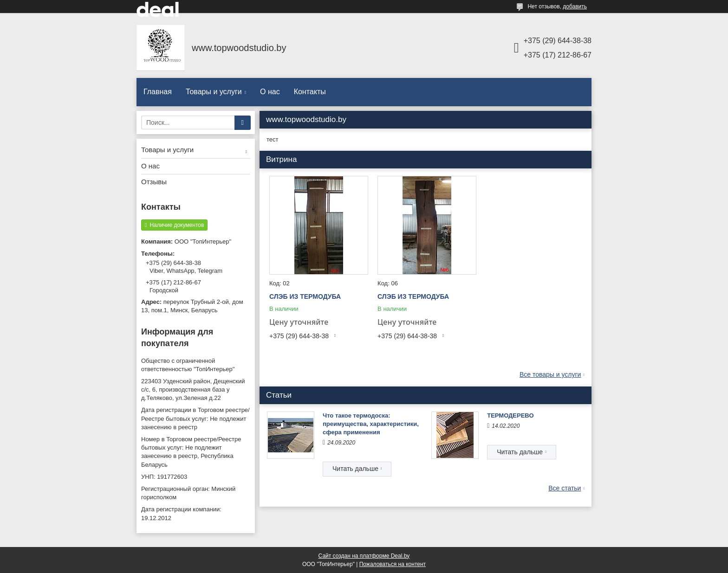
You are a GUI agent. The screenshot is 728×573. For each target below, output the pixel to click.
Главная (158, 92)
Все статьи (565, 488)
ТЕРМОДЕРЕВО (510, 415)
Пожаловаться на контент (393, 564)
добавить (575, 6)
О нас (270, 92)
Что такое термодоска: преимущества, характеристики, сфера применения (371, 424)
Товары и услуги (214, 92)
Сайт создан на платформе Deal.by (364, 556)
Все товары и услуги (550, 374)
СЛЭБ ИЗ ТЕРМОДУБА (305, 296)
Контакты (310, 92)
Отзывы (154, 182)
